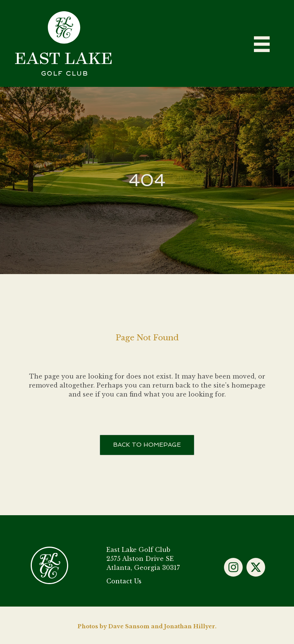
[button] (233, 567)
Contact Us (124, 581)
